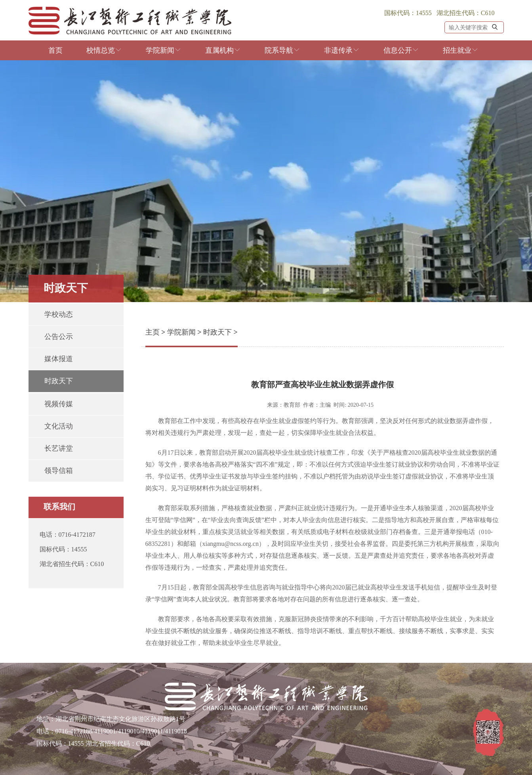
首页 (55, 50)
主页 (153, 332)
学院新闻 (164, 50)
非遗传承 (342, 50)
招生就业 (461, 50)
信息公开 (401, 50)
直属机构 (223, 50)
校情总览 (104, 50)
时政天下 (217, 332)
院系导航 (282, 50)
